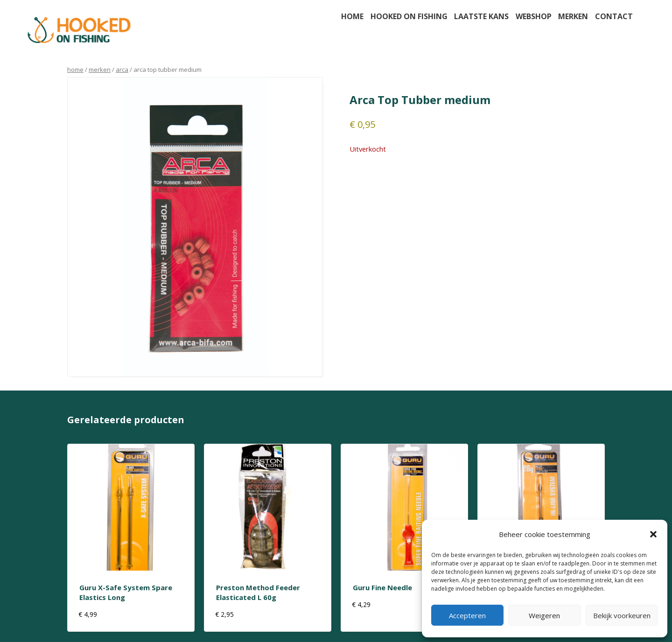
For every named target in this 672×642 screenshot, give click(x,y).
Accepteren (467, 615)
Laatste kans (481, 16)
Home (352, 16)
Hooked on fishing (409, 16)
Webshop (534, 16)
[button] (653, 534)
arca (122, 70)
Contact (614, 16)
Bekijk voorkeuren (622, 615)
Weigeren (544, 615)
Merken (573, 16)
